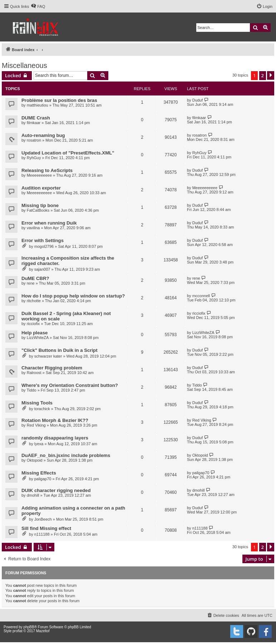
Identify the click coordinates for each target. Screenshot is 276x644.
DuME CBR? (35, 278)
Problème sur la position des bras (59, 100)
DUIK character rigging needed (56, 490)
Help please (34, 333)
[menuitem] (38, 6)
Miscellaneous (24, 65)
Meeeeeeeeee (39, 175)
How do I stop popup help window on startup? (73, 296)
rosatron (34, 140)
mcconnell (201, 296)
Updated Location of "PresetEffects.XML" (68, 153)
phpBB (29, 627)
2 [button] (263, 75)
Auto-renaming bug (43, 135)
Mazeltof (43, 631)
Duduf (198, 100)
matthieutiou (38, 105)
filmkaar (34, 123)
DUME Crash (36, 118)
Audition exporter (41, 188)
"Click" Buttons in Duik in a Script (60, 350)
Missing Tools (37, 403)
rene (31, 283)
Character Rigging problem (52, 368)
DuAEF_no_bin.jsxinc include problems (66, 455)
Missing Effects (39, 473)
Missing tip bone (40, 205)
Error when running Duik (49, 223)
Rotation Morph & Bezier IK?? (55, 420)
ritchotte (34, 301)
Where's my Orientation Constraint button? (70, 385)
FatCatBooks (38, 210)
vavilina (33, 228)
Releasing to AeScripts (47, 170)
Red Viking (36, 425)
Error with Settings (43, 240)
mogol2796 (44, 246)
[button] (271, 75)
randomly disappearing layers (55, 438)
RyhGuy (34, 158)
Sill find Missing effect (46, 528)
